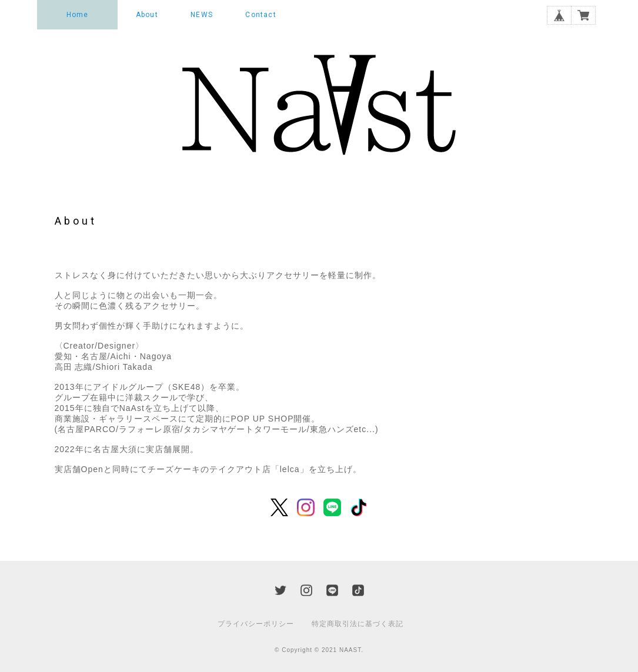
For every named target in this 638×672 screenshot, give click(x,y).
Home (78, 15)
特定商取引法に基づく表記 (358, 624)
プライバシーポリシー (256, 624)
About (147, 15)
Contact (260, 15)
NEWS (202, 15)
